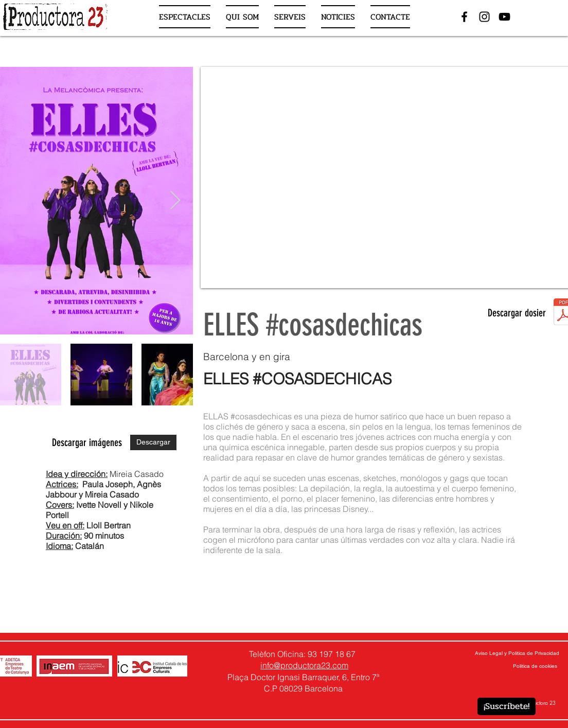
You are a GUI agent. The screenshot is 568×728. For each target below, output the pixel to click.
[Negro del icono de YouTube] (504, 17)
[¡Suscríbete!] (507, 706)
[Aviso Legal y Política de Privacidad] (517, 653)
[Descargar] (153, 442)
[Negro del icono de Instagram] (484, 17)
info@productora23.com (304, 665)
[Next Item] (175, 201)
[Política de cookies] (535, 666)
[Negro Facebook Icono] (464, 17)
